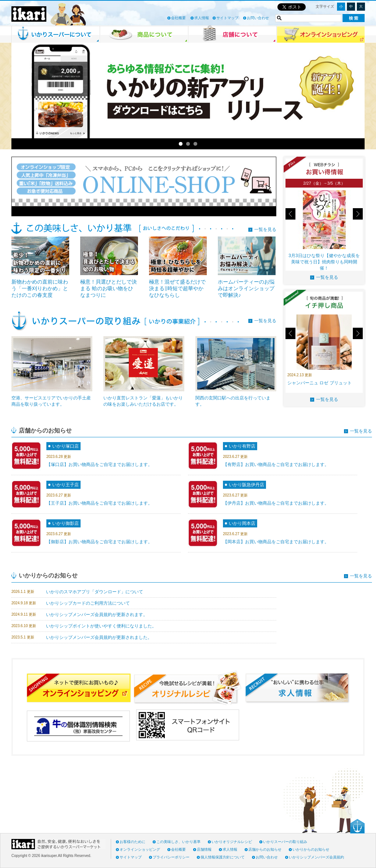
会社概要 (178, 18)
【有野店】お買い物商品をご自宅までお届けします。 (276, 465)
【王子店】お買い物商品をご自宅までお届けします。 (99, 503)
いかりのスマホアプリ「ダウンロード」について (95, 592)
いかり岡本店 (242, 523)
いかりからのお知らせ (311, 849)
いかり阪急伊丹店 (246, 485)
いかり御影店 (65, 523)
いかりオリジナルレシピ (232, 842)
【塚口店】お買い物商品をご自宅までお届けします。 (99, 465)
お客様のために (132, 842)
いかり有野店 (242, 446)
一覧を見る (265, 230)
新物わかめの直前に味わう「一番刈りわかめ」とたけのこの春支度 (40, 288)
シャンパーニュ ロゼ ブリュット (320, 383)
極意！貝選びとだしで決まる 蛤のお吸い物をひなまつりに (109, 288)
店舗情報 (204, 849)
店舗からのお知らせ (265, 849)
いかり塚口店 (65, 446)
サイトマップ (227, 18)
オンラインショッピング (140, 849)
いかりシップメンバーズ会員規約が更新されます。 (97, 615)
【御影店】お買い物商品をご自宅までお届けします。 (99, 542)
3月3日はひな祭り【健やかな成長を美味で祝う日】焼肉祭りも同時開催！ (324, 262)
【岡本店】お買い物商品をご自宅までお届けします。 (276, 542)
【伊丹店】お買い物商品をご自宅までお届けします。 (276, 503)
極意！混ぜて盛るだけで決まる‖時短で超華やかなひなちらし (177, 288)
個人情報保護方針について (223, 857)
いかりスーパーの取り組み (285, 842)
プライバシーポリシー (171, 857)
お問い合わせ (258, 18)
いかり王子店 (65, 485)
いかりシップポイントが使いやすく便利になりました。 (101, 626)
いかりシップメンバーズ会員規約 (316, 857)
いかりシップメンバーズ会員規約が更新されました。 (99, 637)
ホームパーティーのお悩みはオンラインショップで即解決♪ (246, 288)
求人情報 (202, 18)
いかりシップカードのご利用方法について (88, 603)
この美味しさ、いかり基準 (178, 842)
